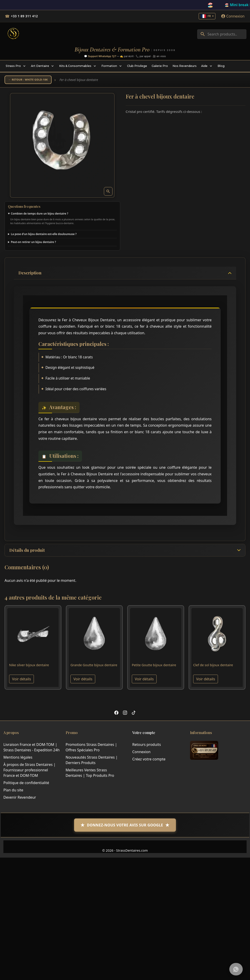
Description (30, 274)
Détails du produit (27, 552)
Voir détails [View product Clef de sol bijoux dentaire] (206, 681)
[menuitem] (16, 66)
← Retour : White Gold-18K (33, 80)
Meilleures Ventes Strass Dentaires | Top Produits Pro (90, 775)
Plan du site (13, 792)
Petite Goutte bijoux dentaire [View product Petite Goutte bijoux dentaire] (154, 667)
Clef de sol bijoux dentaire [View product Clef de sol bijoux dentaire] (213, 667)
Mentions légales (18, 760)
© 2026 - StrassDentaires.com (125, 853)
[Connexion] (233, 16)
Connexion (141, 754)
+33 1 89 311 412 (24, 16)
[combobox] (222, 34)
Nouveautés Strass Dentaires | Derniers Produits (92, 762)
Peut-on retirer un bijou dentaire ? (34, 244)
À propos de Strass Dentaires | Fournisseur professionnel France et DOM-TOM (29, 772)
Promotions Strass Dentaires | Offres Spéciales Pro (91, 750)
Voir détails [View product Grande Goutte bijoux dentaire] (83, 681)
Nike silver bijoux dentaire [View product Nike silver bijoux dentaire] (29, 667)
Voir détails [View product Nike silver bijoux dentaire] (21, 681)
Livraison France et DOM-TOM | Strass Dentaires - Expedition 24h (31, 750)
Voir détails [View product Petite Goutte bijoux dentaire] (144, 681)
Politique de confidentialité (26, 785)
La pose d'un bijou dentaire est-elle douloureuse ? (44, 236)
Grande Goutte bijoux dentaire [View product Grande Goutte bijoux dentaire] (94, 667)
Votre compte (144, 735)
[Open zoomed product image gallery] (108, 193)
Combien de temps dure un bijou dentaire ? (40, 215)
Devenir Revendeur (20, 800)
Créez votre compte (149, 761)
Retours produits (147, 747)
